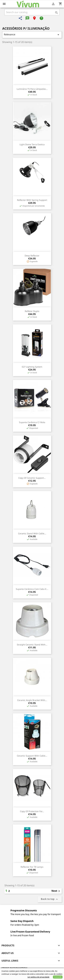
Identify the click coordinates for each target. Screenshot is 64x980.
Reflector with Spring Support (32, 200)
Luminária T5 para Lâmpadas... (32, 89)
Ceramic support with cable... (32, 756)
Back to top (50, 899)
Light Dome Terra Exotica (32, 144)
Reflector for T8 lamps (32, 867)
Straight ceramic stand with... (32, 645)
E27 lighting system (32, 367)
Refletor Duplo (32, 311)
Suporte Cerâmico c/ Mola (32, 422)
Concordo (58, 977)
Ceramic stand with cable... (32, 533)
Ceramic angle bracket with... (32, 700)
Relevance (32, 35)
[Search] (32, 12)
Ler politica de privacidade (38, 977)
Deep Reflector (32, 256)
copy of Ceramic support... (32, 478)
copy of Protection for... (32, 811)
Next (56, 891)
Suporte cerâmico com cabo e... (32, 589)
